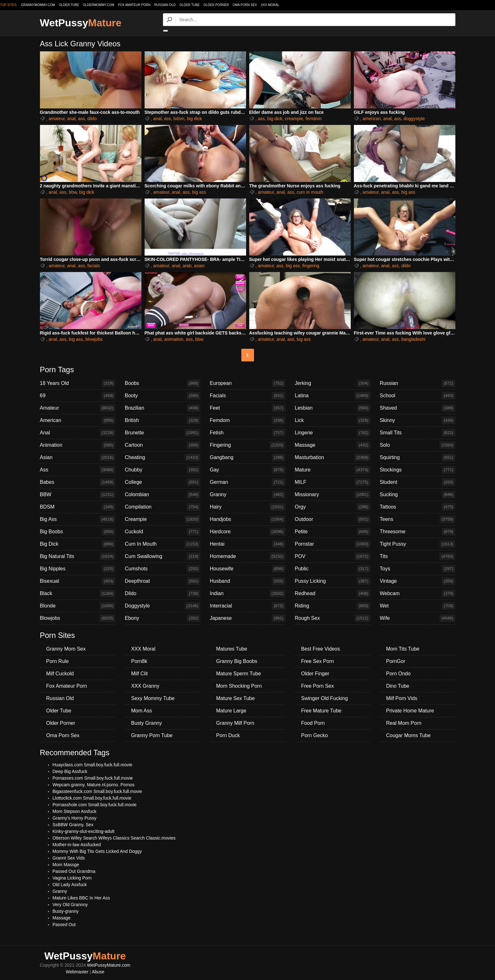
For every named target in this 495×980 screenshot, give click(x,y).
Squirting (418, 458)
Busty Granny (147, 723)
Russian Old (165, 5)
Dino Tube (398, 686)
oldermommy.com (98, 5)
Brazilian (163, 408)
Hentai (248, 544)
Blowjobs (78, 618)
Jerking (333, 383)
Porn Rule (58, 661)
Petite (333, 532)
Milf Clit (140, 674)
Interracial (248, 606)
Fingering (248, 445)
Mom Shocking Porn (239, 686)
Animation (78, 445)
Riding (333, 606)
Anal (78, 433)
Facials (248, 396)
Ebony (163, 618)
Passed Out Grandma (74, 871)
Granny (248, 495)
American (78, 420)
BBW (78, 495)
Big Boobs (78, 532)
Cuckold (163, 532)
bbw (73, 192)
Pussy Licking (333, 581)
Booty (163, 396)
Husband (248, 581)
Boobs (163, 383)
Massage (333, 445)
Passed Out (64, 925)
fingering (311, 266)
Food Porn (313, 723)
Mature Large (231, 711)
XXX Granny (145, 686)
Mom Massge (66, 865)
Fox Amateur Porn (134, 5)
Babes (78, 482)
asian (199, 266)
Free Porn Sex (318, 686)
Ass (78, 470)
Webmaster (77, 972)
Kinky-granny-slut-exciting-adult (84, 831)
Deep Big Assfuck (70, 771)
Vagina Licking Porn (72, 878)
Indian (248, 594)
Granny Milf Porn (235, 723)
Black (78, 594)
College (163, 482)
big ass (199, 192)
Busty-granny (66, 911)
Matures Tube (232, 649)
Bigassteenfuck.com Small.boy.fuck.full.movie (97, 791)
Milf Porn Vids (402, 698)
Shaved (418, 408)
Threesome (418, 532)
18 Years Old (78, 383)
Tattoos (418, 507)
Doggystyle (163, 606)
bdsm (179, 119)
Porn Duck (228, 735)
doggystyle (414, 119)
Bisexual (78, 581)
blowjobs (94, 339)
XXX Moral (270, 5)
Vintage (418, 581)
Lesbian (333, 408)
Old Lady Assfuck (70, 885)
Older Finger (315, 674)
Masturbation (333, 458)
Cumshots (163, 569)
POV (333, 556)
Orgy (333, 507)
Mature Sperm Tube (239, 674)
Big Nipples (78, 569)
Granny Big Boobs (237, 661)
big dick (194, 119)
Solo (418, 445)
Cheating (163, 458)
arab (187, 266)
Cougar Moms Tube (409, 735)
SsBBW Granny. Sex (73, 825)
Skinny (418, 420)
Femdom (248, 420)
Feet (248, 408)
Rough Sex (333, 618)
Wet (418, 606)
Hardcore (248, 532)
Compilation (163, 507)
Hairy (248, 507)
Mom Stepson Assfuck (75, 811)
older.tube (69, 5)
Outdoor (333, 519)
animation (174, 339)
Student (418, 482)
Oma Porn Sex (245, 5)
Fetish (248, 433)
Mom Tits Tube (403, 649)
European (248, 383)
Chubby (163, 470)
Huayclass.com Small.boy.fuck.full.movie (93, 765)
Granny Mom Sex (66, 649)
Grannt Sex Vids (69, 858)
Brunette (163, 433)
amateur (57, 119)
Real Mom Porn (404, 723)
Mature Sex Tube (236, 698)
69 (78, 396)
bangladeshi (413, 339)
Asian (78, 458)
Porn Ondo (398, 674)
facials (94, 266)
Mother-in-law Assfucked (77, 845)
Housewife (248, 569)
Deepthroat (163, 581)
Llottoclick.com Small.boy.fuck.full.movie (92, 798)
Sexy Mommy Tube (153, 698)
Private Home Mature (410, 711)
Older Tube (190, 5)
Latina (333, 396)
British (163, 420)
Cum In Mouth (163, 544)
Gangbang (248, 458)
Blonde (78, 606)
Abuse (98, 972)
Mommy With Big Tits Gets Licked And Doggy (97, 851)
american (372, 119)
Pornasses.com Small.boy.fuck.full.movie (93, 778)
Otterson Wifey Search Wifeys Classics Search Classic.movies (114, 838)
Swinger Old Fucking (325, 698)
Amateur (78, 408)
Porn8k (139, 661)
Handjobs (248, 519)
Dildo (163, 594)
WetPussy (81, 23)
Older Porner (216, 5)
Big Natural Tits (78, 556)
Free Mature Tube (321, 711)
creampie (294, 119)
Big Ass (78, 519)
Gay (248, 470)
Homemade (248, 556)
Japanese (248, 618)
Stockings (418, 470)
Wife (418, 618)
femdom (313, 119)
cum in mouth (310, 192)
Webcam (418, 594)
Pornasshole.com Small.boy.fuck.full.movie (95, 805)
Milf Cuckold (60, 674)
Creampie (163, 519)
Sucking (418, 495)
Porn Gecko (315, 735)
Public (333, 569)
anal (71, 119)
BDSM (78, 507)
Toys (418, 569)
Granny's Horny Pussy (75, 818)
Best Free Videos (321, 649)
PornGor (396, 661)
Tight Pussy (418, 544)
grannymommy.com (38, 5)
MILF (333, 482)
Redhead (333, 594)
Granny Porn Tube (152, 735)
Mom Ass (142, 711)
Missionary (333, 495)
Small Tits (418, 433)
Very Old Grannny (70, 905)
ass (81, 119)
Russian (418, 383)
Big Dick (78, 544)
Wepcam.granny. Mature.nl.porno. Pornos (94, 785)
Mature (333, 470)
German (248, 482)
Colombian (163, 495)
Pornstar (333, 544)
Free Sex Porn (318, 661)
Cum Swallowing (163, 556)
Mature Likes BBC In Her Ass (81, 898)
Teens (418, 519)
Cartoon (163, 445)
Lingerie (333, 433)
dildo (92, 119)
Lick (333, 420)
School (418, 396)
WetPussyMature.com (109, 965)
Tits (418, 556)
